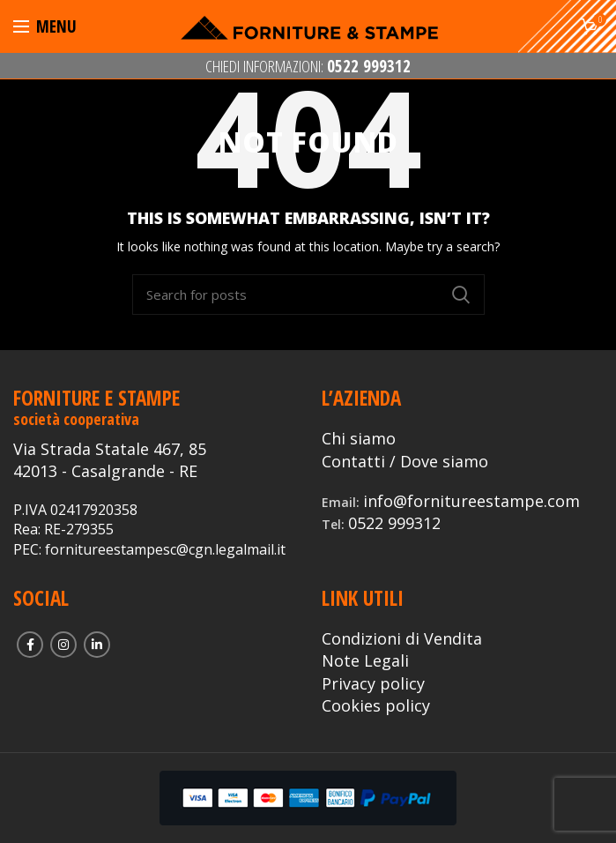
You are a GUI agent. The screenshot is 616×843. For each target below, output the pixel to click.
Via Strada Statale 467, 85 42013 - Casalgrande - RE (110, 460)
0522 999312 (394, 523)
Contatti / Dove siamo (405, 461)
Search (461, 295)
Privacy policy (373, 683)
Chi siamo (359, 438)
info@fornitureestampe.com (471, 501)
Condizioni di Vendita (402, 638)
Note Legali (365, 660)
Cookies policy (376, 705)
